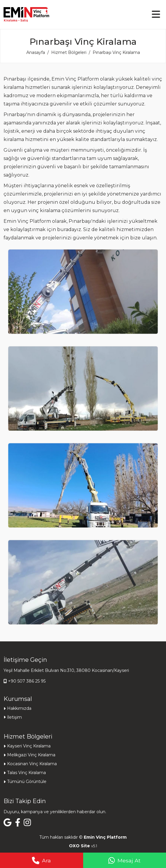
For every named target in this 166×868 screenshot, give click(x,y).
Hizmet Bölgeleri (69, 52)
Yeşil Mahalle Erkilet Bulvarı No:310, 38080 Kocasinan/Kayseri (66, 670)
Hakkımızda (19, 708)
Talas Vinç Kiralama (26, 773)
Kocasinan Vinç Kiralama (32, 764)
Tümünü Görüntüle (27, 781)
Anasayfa (36, 52)
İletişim (14, 717)
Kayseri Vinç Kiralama (29, 746)
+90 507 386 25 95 (27, 681)
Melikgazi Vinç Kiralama (31, 755)
